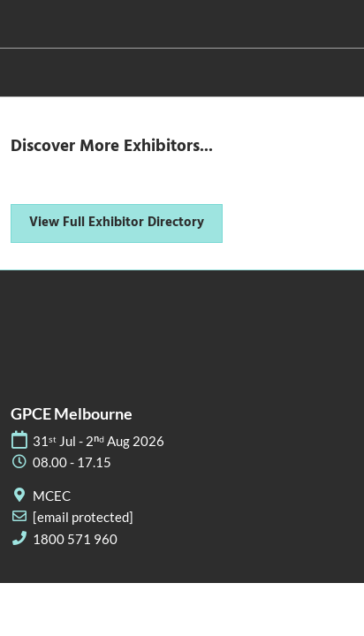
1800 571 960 (75, 539)
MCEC (52, 496)
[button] (117, 223)
